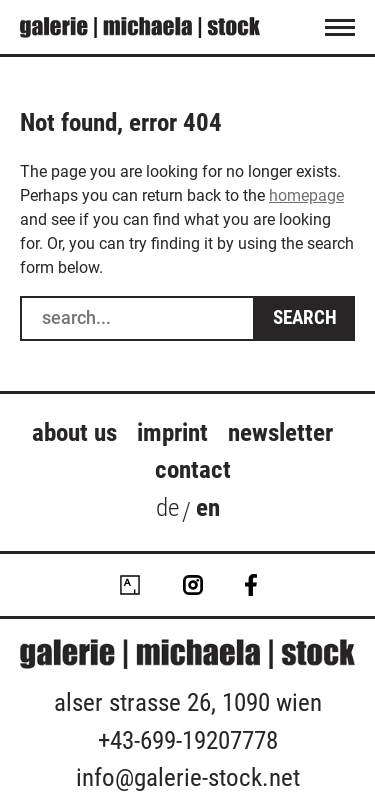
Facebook (251, 585)
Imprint (172, 432)
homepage (306, 195)
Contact (193, 469)
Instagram (193, 585)
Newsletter (280, 432)
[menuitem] (167, 512)
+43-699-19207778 (188, 740)
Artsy (130, 585)
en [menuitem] (208, 506)
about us (74, 432)
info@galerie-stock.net (188, 777)
